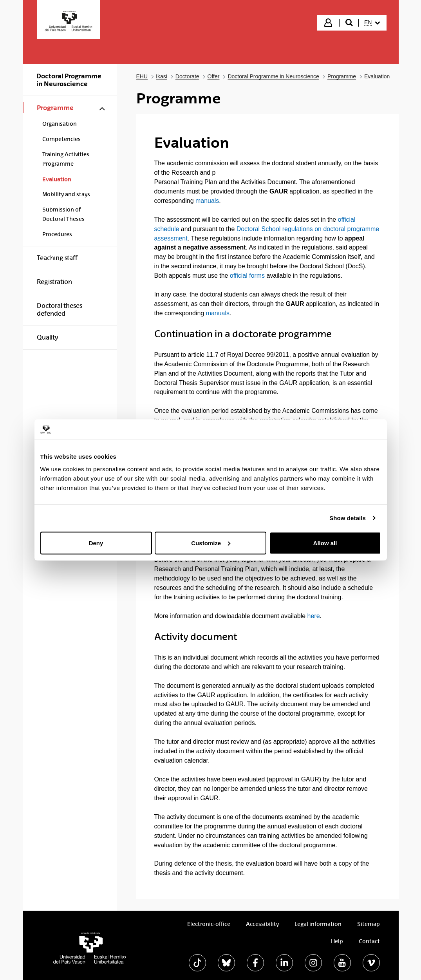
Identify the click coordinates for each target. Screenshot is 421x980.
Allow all (325, 543)
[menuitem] (372, 23)
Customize (211, 543)
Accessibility (262, 924)
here (314, 616)
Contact (369, 941)
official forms (247, 276)
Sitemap (369, 924)
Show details (348, 518)
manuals (207, 201)
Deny (96, 543)
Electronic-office (209, 924)
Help (337, 941)
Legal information (318, 924)
